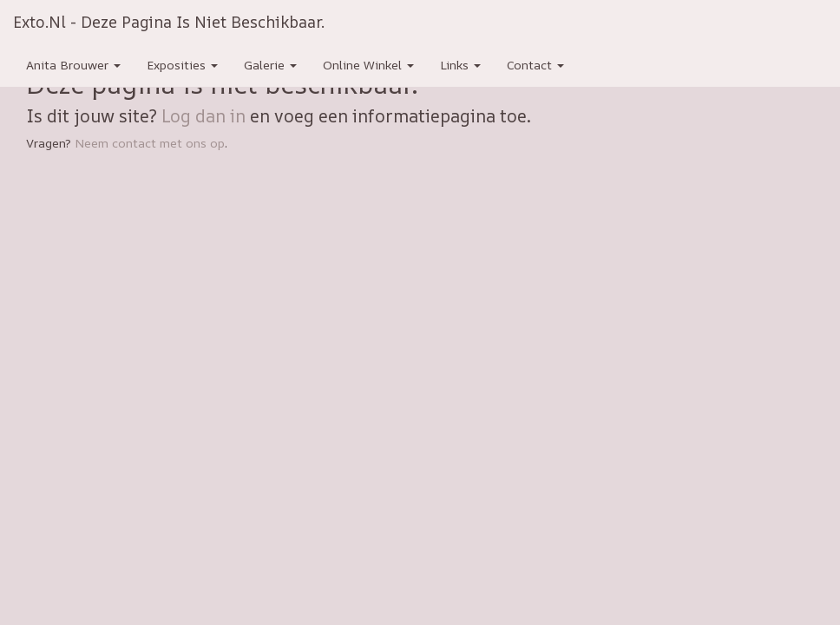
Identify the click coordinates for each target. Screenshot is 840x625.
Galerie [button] (270, 65)
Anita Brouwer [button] (73, 65)
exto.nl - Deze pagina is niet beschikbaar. (169, 22)
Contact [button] (535, 65)
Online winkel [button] (368, 65)
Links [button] (460, 65)
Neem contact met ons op (150, 143)
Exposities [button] (182, 65)
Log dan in (203, 116)
